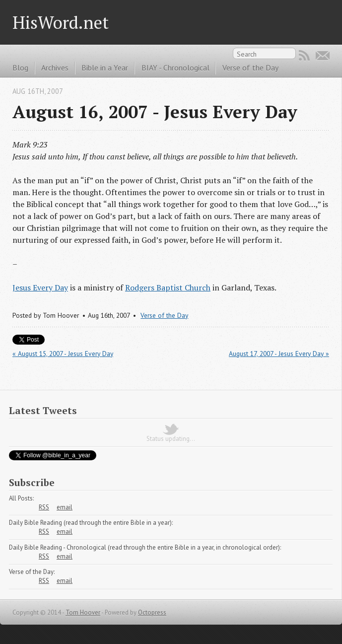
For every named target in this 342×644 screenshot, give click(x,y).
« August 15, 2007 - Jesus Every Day (63, 354)
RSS (304, 56)
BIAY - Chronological (175, 68)
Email (323, 56)
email (65, 507)
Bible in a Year (105, 68)
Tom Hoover (83, 612)
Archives (55, 68)
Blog (20, 68)
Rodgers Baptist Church (168, 287)
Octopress (152, 612)
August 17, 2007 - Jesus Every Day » (279, 354)
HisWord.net (61, 22)
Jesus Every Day (40, 287)
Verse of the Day (250, 68)
